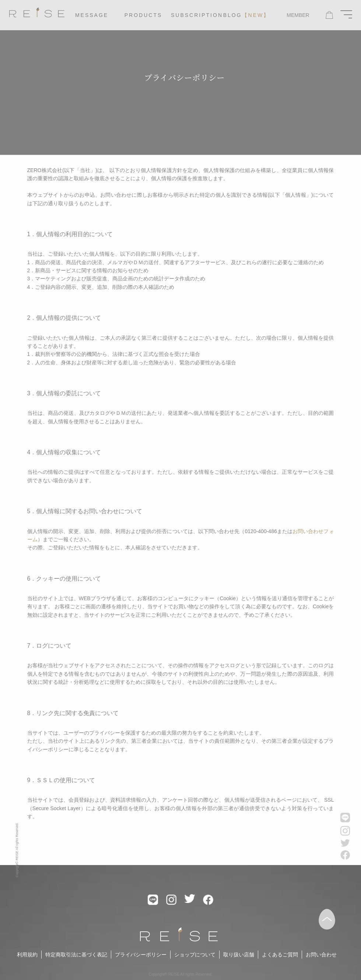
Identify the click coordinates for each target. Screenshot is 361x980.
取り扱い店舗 (239, 955)
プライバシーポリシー (141, 955)
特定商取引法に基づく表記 (76, 955)
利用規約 (27, 955)
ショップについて (195, 955)
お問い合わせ (321, 955)
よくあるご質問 (280, 955)
